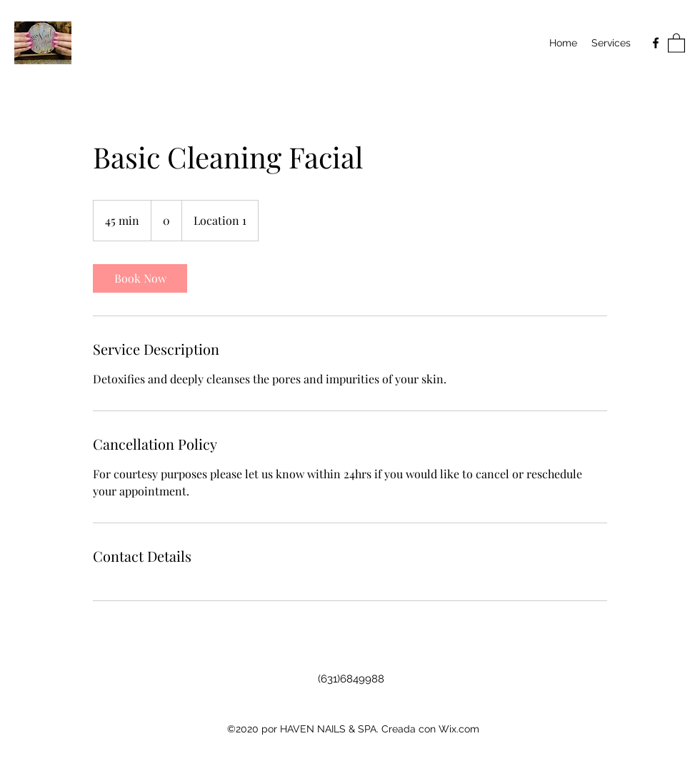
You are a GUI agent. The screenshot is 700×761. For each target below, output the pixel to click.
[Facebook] (656, 43)
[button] (676, 42)
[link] (140, 278)
